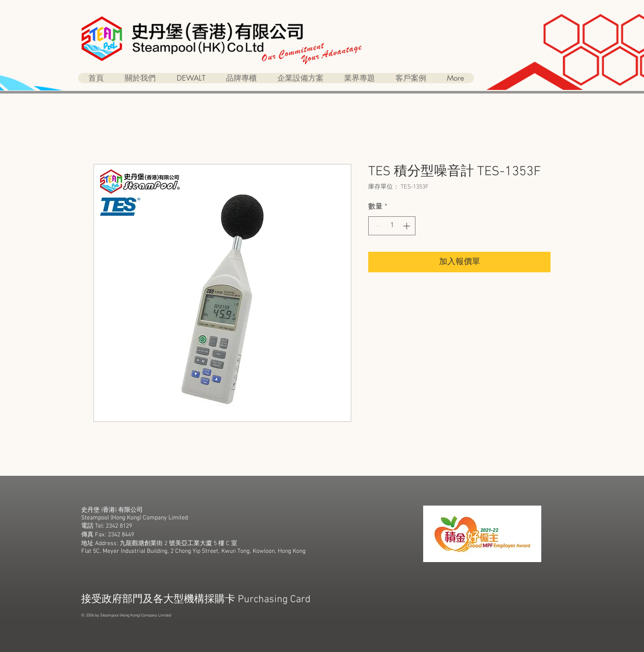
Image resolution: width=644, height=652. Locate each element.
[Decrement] (376, 226)
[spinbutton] (392, 226)
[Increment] (408, 226)
